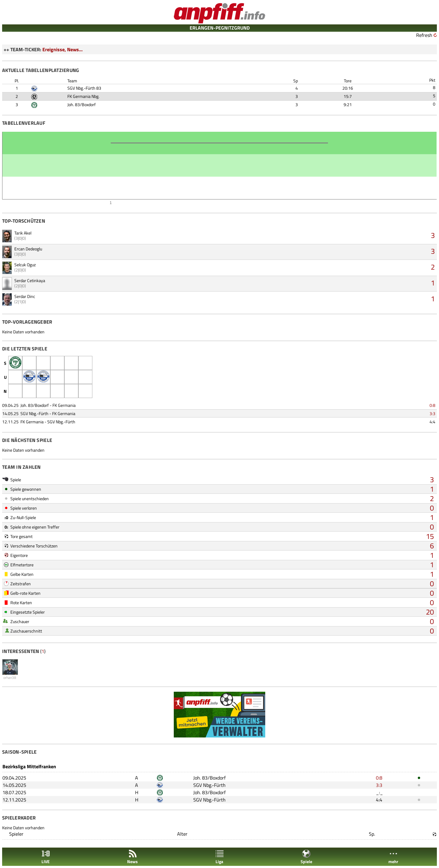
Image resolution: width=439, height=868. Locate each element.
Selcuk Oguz (25, 265)
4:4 (432, 422)
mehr (393, 857)
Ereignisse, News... (62, 49)
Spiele (306, 857)
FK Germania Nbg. (83, 96)
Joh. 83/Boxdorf (82, 104)
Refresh (424, 35)
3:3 (432, 413)
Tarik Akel (23, 233)
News (132, 857)
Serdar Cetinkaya (30, 280)
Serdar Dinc (25, 296)
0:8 (432, 405)
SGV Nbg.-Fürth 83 (84, 88)
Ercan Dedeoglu (28, 249)
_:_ (379, 792)
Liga (220, 857)
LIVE (46, 857)
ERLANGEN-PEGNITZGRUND (220, 28)
